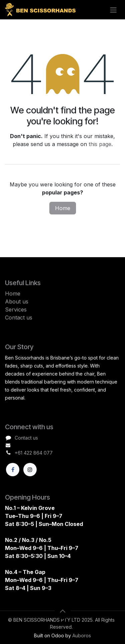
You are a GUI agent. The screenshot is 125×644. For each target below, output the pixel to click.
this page (100, 144)
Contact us (19, 317)
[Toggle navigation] (113, 10)
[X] (30, 470)
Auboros (82, 636)
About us (17, 301)
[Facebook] (13, 470)
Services (16, 309)
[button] (63, 611)
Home (63, 208)
